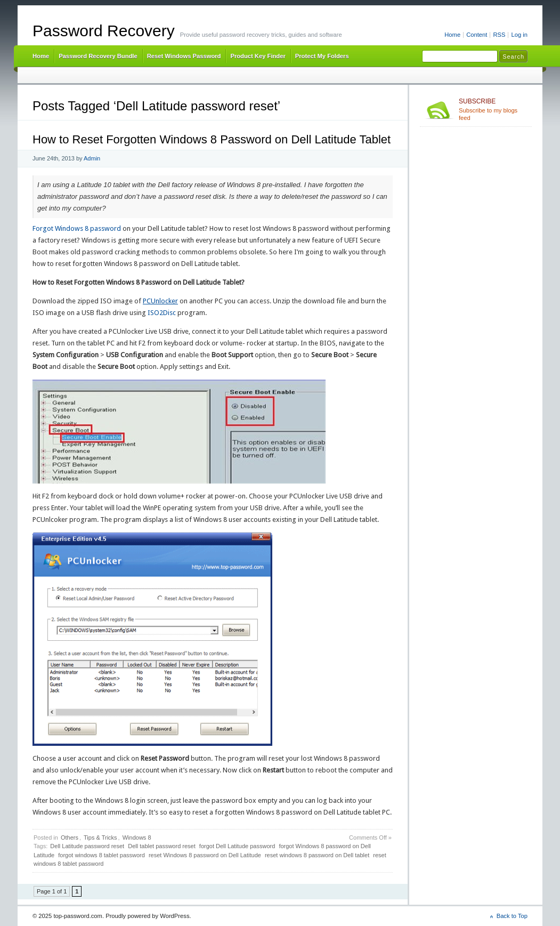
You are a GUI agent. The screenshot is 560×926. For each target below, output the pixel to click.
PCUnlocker (160, 301)
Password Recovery (104, 31)
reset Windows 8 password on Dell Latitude (205, 855)
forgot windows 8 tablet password (102, 855)
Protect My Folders (322, 56)
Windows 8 (137, 838)
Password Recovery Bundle (98, 56)
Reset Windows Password (184, 56)
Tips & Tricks (100, 838)
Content (477, 35)
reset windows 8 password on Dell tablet (317, 855)
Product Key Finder (258, 56)
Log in (519, 35)
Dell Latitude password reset (87, 846)
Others (70, 838)
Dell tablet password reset (162, 846)
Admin (92, 158)
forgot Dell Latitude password (237, 846)
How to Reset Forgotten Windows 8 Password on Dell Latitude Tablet (212, 139)
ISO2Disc (162, 313)
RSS (499, 35)
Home (452, 35)
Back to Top (512, 916)
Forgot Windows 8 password (77, 228)
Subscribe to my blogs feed (493, 109)
